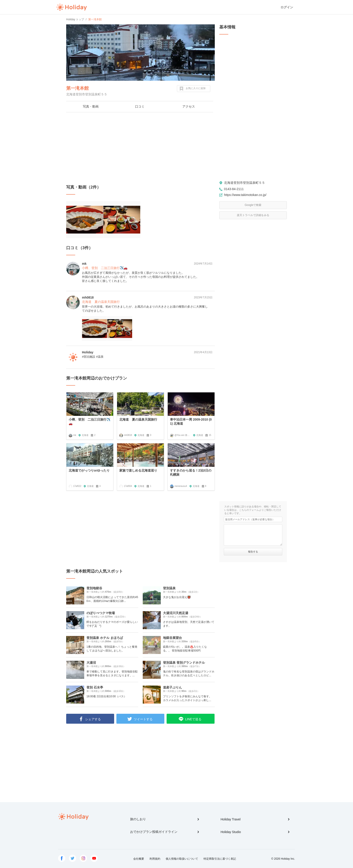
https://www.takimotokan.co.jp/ (245, 195)
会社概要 (139, 859)
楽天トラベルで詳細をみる (253, 215)
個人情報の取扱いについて (182, 859)
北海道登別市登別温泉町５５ (244, 183)
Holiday (72, 7)
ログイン (287, 7)
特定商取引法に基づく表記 (220, 859)
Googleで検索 (253, 205)
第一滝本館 (77, 88)
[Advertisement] (140, 148)
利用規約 (155, 859)
